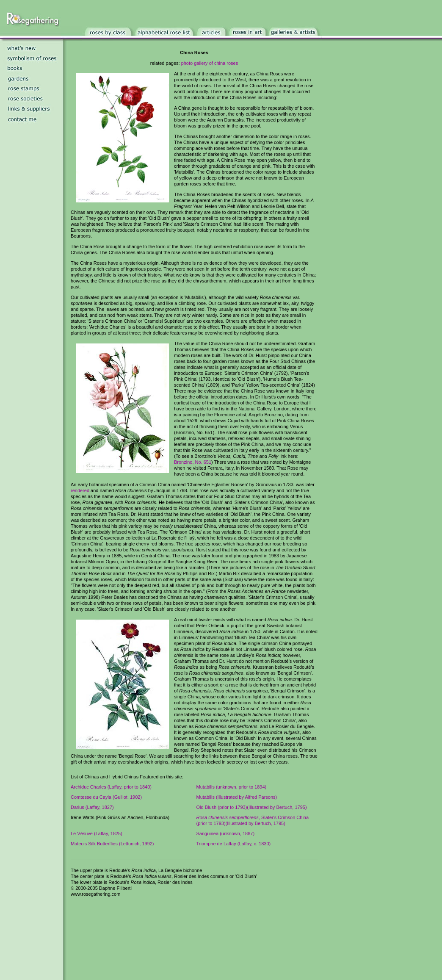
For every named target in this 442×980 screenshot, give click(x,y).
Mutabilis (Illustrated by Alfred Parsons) (237, 797)
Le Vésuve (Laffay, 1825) (97, 833)
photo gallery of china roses (210, 63)
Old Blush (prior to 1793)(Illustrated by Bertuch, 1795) (252, 807)
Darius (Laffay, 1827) (92, 807)
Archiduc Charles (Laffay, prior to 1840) (111, 787)
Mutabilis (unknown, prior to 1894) (232, 787)
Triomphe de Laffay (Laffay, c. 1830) (234, 844)
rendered (80, 490)
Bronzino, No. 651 (193, 462)
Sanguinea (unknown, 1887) (226, 833)
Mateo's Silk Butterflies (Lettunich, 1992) (112, 844)
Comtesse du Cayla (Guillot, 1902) (106, 797)
